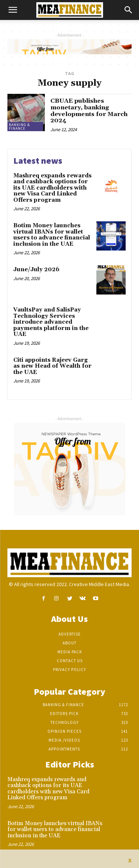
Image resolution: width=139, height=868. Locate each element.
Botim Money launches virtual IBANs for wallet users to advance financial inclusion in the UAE (52, 235)
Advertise (70, 634)
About (69, 643)
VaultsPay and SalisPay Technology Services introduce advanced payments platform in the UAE (51, 322)
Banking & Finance (19, 127)
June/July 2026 (36, 270)
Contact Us (70, 661)
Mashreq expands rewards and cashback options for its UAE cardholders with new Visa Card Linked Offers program (52, 188)
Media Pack (70, 652)
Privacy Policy (69, 670)
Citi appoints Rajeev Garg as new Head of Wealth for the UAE (52, 366)
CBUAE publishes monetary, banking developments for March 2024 (89, 111)
